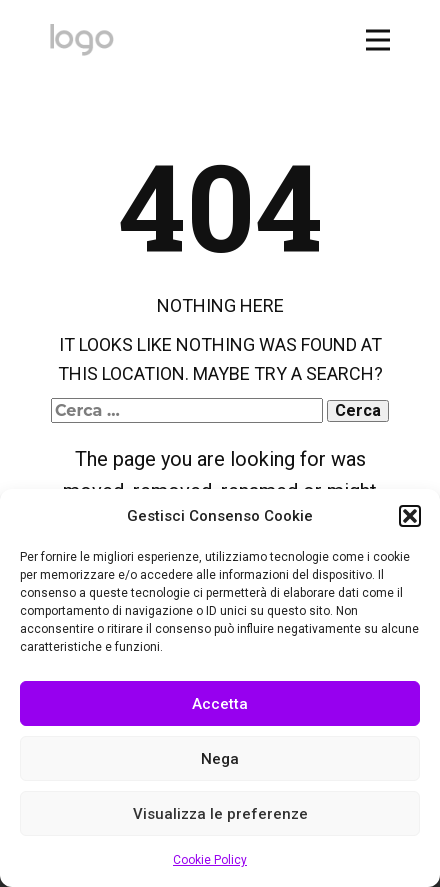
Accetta (220, 704)
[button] (410, 516)
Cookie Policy (210, 860)
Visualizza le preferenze (220, 814)
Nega (220, 759)
